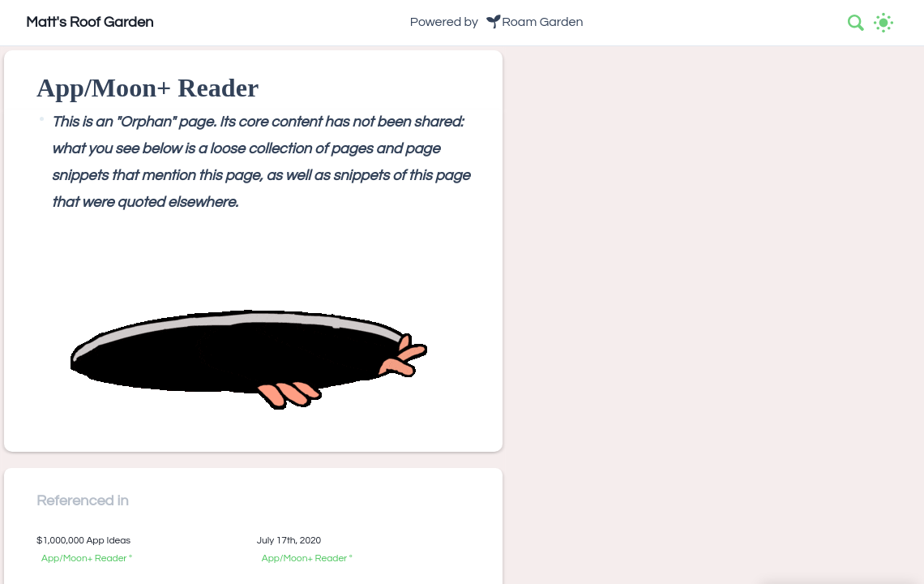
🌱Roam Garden (534, 22)
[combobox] (857, 23)
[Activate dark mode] (883, 23)
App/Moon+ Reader (84, 558)
